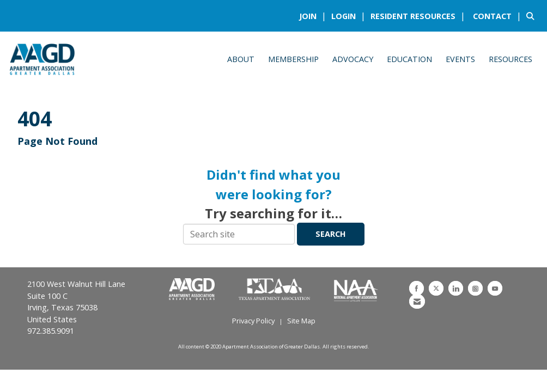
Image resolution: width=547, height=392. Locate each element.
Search (331, 234)
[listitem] (314, 16)
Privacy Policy (253, 321)
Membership (293, 59)
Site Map (301, 321)
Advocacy (353, 59)
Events (460, 59)
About (241, 59)
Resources (510, 59)
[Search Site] (533, 16)
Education (409, 59)
